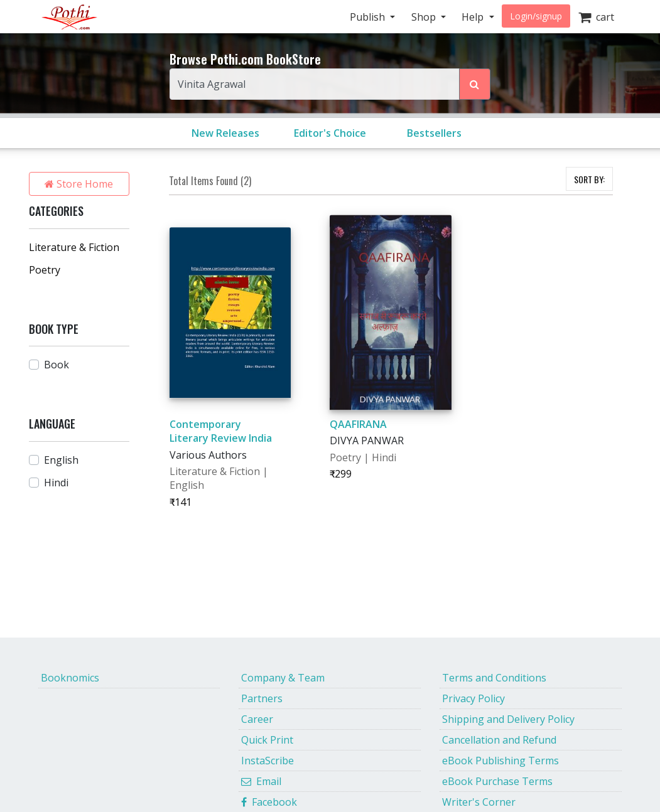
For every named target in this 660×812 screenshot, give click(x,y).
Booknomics (70, 678)
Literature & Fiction (74, 247)
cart (596, 17)
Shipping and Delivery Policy (508, 719)
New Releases (225, 133)
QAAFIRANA (358, 424)
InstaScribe (268, 761)
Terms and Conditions (494, 678)
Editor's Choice (330, 133)
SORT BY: (589, 179)
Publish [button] (369, 17)
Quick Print (267, 740)
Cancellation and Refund (499, 740)
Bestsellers (434, 133)
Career (257, 719)
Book (57, 365)
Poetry (45, 270)
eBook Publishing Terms (500, 761)
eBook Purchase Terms (497, 781)
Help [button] (474, 17)
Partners (262, 698)
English (61, 460)
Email (261, 781)
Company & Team (283, 678)
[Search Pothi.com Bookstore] (475, 84)
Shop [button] (425, 17)
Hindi (56, 483)
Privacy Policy (473, 698)
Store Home (79, 184)
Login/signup (536, 16)
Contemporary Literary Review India (221, 431)
